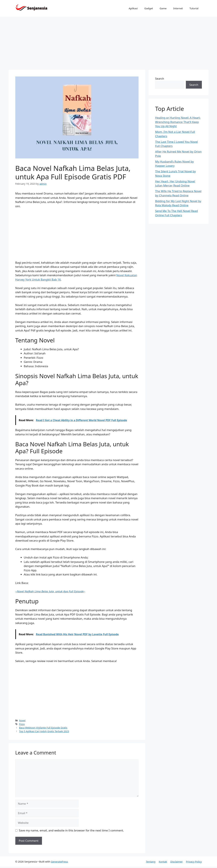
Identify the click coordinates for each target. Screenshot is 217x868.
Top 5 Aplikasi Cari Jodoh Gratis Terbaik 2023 (44, 731)
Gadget (149, 8)
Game (163, 8)
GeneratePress (59, 862)
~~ (50, 591)
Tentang (151, 862)
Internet (178, 8)
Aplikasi (133, 8)
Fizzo (22, 724)
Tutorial (194, 8)
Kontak (163, 862)
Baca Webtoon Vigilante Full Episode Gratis (43, 728)
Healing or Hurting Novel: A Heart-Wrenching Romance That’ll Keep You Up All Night (178, 122)
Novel (22, 720)
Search (160, 79)
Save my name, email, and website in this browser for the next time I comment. (71, 830)
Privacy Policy (194, 862)
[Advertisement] (109, 42)
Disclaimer (177, 862)
